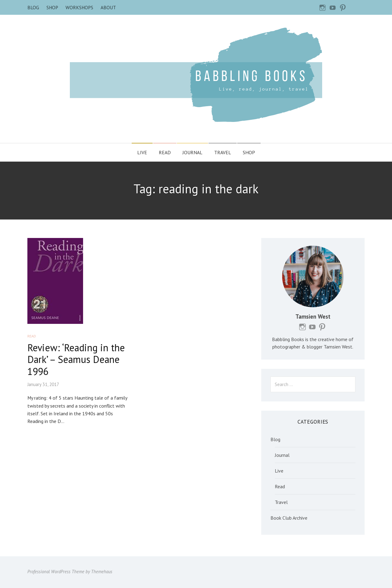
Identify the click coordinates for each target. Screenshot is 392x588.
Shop (52, 7)
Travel (223, 152)
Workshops (79, 7)
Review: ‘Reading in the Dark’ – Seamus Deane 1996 (76, 359)
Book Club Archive (289, 518)
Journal (192, 152)
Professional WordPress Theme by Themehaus (70, 572)
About (108, 7)
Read (165, 152)
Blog (33, 7)
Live (142, 152)
